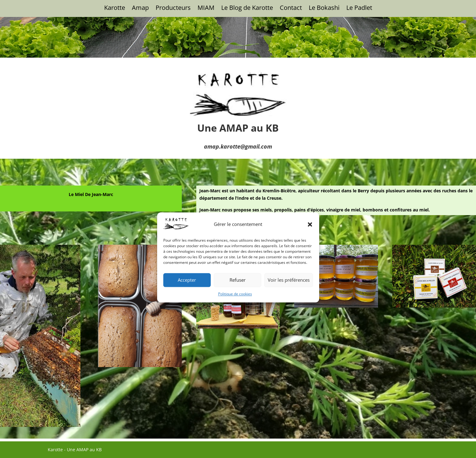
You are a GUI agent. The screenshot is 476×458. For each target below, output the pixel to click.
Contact (291, 9)
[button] (310, 276)
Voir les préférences (289, 332)
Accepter (187, 332)
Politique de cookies (235, 346)
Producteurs (173, 9)
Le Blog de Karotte (247, 9)
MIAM (206, 9)
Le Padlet (359, 9)
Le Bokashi (324, 9)
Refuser (238, 332)
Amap (140, 9)
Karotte (115, 9)
